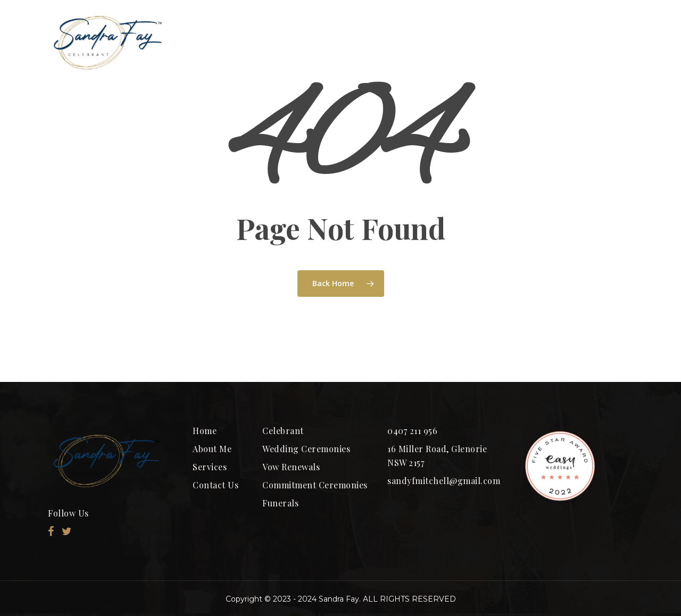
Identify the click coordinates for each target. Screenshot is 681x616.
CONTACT (588, 42)
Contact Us (215, 485)
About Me (212, 449)
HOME (217, 42)
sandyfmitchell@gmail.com (444, 481)
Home (205, 431)
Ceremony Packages (382, 42)
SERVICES (499, 42)
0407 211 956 (412, 431)
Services (210, 467)
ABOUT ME (293, 42)
